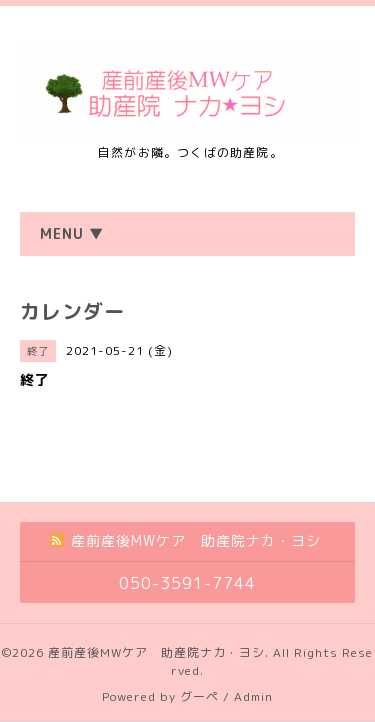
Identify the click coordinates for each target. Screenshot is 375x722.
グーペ (199, 696)
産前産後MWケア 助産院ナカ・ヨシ (156, 652)
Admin (253, 696)
